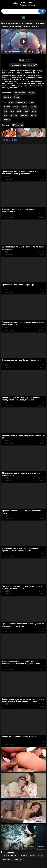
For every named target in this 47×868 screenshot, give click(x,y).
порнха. (34, 115)
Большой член (19, 93)
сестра (40, 855)
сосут (32, 102)
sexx (6, 111)
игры (11, 102)
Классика (7, 97)
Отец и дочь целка (11, 855)
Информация (15, 65)
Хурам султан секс (28, 855)
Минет (17, 97)
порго (34, 111)
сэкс (12, 111)
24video (25, 107)
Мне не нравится (17, 61)
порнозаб (24, 115)
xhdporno (14, 115)
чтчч (6, 115)
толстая (7, 107)
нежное (16, 107)
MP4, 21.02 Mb (18, 125)
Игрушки (31, 93)
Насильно (7, 860)
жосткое (7, 120)
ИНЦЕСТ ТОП (18, 860)
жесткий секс (21, 102)
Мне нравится (13, 61)
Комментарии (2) (30, 65)
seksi (19, 111)
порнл (26, 111)
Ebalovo (34, 107)
